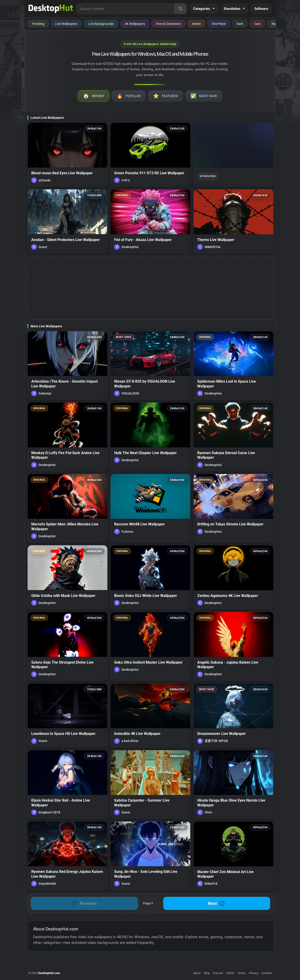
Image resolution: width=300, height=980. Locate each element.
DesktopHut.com (49, 973)
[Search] (180, 9)
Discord (218, 973)
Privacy (254, 973)
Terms (242, 973)
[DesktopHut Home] (51, 9)
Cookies (267, 973)
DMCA (230, 973)
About (197, 973)
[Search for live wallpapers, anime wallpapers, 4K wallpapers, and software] (125, 9)
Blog (207, 973)
